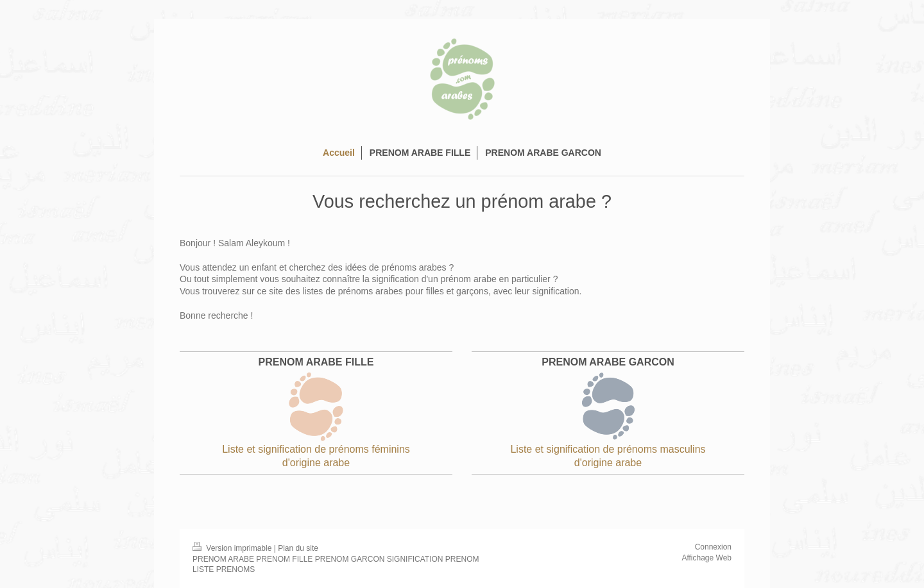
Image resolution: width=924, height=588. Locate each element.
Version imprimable (233, 548)
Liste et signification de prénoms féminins (316, 449)
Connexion (713, 547)
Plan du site (298, 548)
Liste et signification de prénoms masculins (608, 449)
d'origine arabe (316, 463)
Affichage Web (706, 558)
